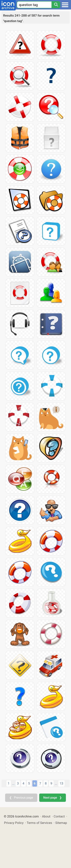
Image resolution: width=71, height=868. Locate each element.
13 (61, 783)
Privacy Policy (14, 823)
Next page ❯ (53, 798)
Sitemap (61, 823)
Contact (59, 816)
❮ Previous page (21, 798)
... (13, 784)
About (46, 816)
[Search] (56, 5)
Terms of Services (39, 823)
